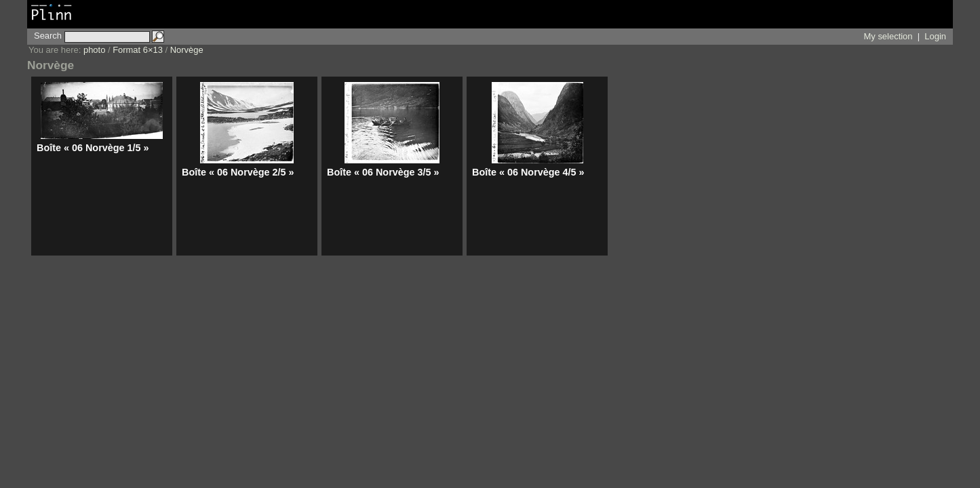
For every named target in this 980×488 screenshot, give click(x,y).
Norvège (187, 50)
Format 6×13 (138, 50)
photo (94, 50)
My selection (888, 36)
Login (935, 36)
